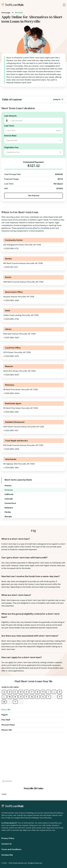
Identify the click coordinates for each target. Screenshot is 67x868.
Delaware (9, 508)
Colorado (9, 499)
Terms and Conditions (11, 849)
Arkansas (9, 490)
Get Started (34, 196)
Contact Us (7, 844)
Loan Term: (9, 126)
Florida (8, 512)
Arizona (8, 486)
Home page (6, 13)
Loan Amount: (10, 116)
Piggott (5, 715)
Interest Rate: (10, 136)
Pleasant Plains (8, 725)
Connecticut (10, 503)
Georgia (8, 516)
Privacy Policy (8, 838)
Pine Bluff (6, 720)
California (9, 494)
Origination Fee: (11, 147)
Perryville (6, 710)
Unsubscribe (7, 855)
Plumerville (7, 730)
